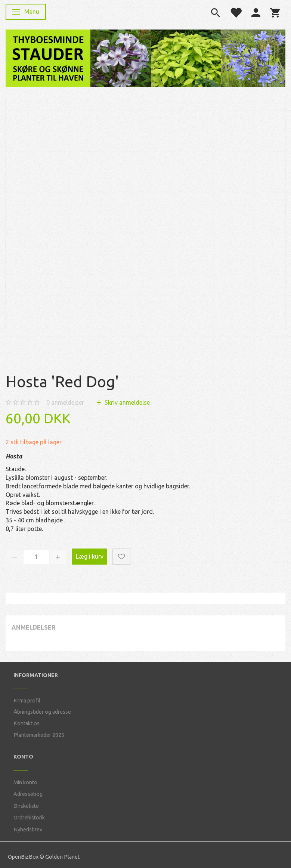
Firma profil (27, 701)
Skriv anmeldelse (126, 402)
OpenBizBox (23, 857)
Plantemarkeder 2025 (39, 735)
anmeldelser (65, 402)
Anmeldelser (33, 627)
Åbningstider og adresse (42, 712)
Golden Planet (62, 857)
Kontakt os (27, 723)
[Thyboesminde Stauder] (48, 57)
